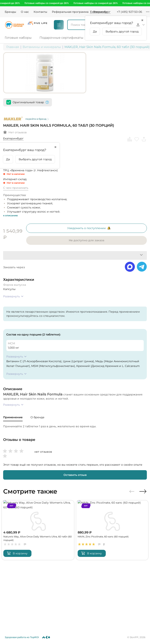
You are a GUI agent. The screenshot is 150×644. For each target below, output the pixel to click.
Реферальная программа (70, 12)
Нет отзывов (18, 117)
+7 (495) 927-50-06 (129, 12)
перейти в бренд (70, 102)
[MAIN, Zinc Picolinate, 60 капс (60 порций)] (112, 514)
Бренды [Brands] (10, 12)
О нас (25, 12)
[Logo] (15, 25)
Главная (13, 47)
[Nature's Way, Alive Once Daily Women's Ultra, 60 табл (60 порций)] (38, 514)
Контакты (40, 12)
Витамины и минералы (42, 47)
